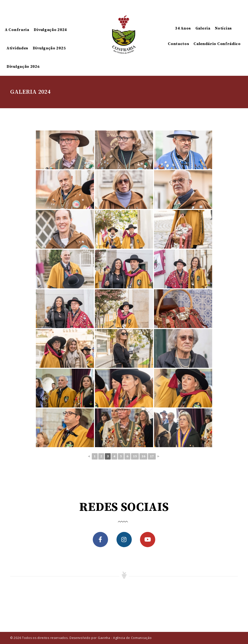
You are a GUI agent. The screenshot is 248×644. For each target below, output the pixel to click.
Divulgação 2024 (50, 30)
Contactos (178, 44)
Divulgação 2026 (23, 67)
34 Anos (183, 28)
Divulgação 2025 (49, 48)
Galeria (203, 28)
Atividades (17, 48)
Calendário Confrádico (217, 44)
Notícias (223, 28)
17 (152, 456)
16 (143, 456)
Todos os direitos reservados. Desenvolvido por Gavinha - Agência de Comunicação (87, 638)
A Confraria (17, 30)
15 (135, 456)
